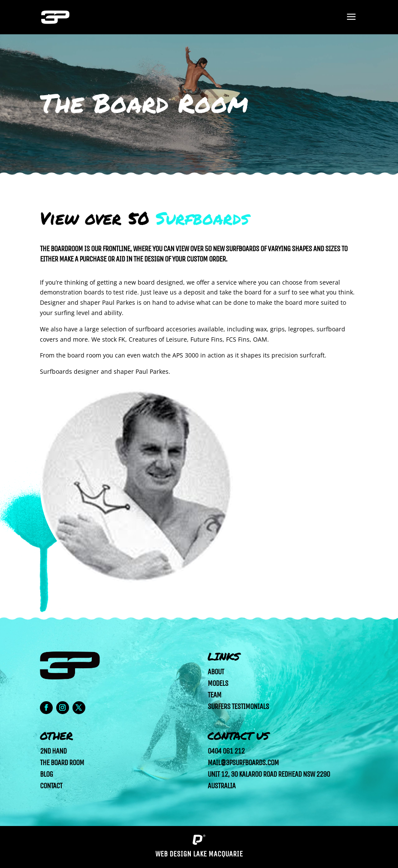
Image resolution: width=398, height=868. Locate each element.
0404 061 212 (226, 751)
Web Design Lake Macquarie (199, 854)
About (216, 672)
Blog (46, 774)
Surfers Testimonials (238, 706)
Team (214, 695)
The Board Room (62, 763)
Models (218, 683)
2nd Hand (53, 751)
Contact (51, 786)
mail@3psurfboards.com (243, 763)
